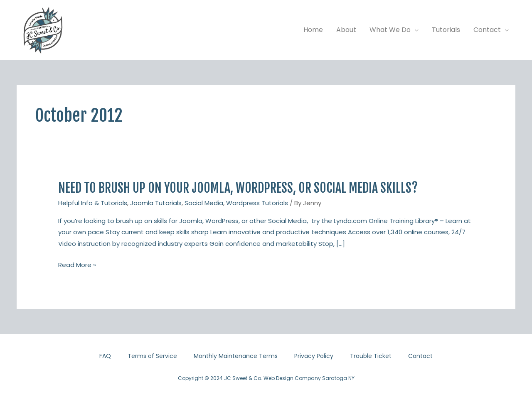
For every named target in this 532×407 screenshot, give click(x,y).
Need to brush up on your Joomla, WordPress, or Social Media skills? (238, 188)
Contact (420, 356)
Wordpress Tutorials (257, 203)
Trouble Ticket (371, 356)
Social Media (204, 203)
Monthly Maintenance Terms (236, 356)
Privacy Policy (314, 356)
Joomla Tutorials (156, 203)
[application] (415, 30)
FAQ (105, 356)
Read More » (77, 265)
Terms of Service (152, 356)
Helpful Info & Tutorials (93, 203)
